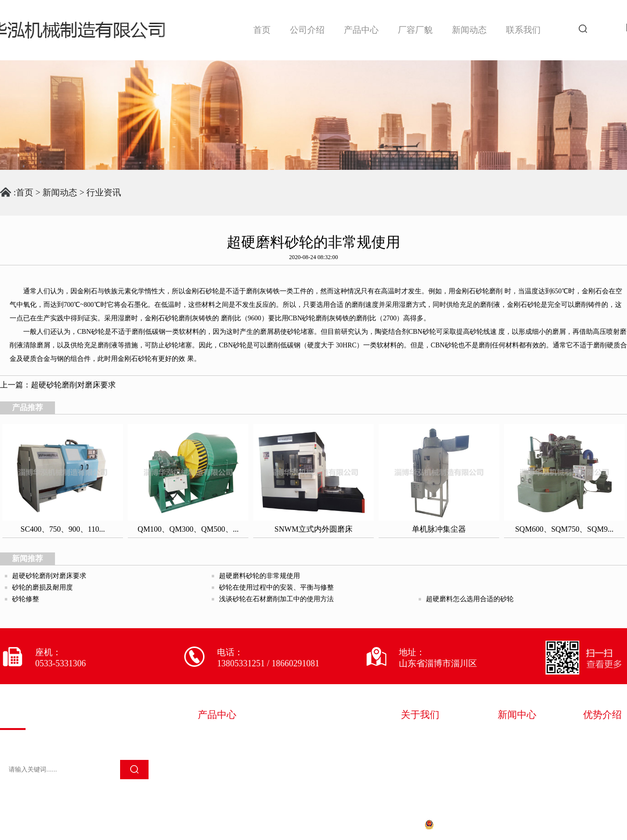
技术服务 (420, 763)
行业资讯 (104, 193)
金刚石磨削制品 (319, 763)
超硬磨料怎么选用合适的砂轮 (470, 599)
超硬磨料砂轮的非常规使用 (259, 576)
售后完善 (602, 776)
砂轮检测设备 (314, 749)
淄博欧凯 (612, 824)
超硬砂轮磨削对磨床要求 (73, 385)
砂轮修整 (26, 599)
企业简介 (420, 736)
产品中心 (361, 30)
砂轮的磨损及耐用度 (42, 587)
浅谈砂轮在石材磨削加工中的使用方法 (276, 599)
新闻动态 (469, 30)
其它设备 (215, 776)
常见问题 (517, 763)
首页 (262, 30)
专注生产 (602, 763)
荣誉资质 (420, 749)
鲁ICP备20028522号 (380, 824)
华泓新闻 (517, 736)
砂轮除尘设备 (224, 763)
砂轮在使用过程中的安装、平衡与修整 (276, 587)
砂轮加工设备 (224, 749)
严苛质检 (602, 749)
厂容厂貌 (415, 30)
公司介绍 (307, 30)
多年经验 (602, 736)
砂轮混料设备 (224, 736)
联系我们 (523, 30)
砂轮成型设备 (314, 736)
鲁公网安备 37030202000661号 (482, 824)
